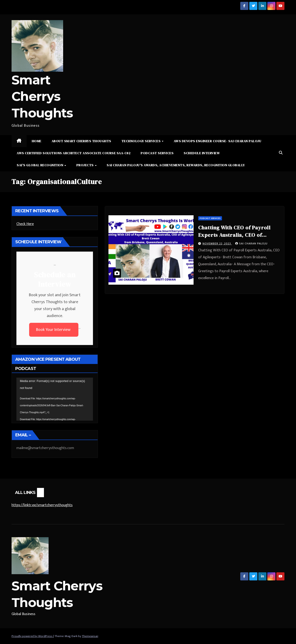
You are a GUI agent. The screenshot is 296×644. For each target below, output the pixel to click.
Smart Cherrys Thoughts (42, 96)
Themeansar (90, 636)
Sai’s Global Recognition (40, 165)
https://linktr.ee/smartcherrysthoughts (42, 505)
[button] (281, 153)
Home (37, 141)
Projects (85, 165)
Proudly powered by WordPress (32, 636)
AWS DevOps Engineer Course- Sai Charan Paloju (217, 141)
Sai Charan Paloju (251, 243)
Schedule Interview (202, 153)
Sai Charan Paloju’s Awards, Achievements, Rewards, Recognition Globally (176, 165)
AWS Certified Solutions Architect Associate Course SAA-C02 (74, 153)
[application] (55, 399)
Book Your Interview (54, 330)
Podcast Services (157, 153)
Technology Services (141, 141)
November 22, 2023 (217, 243)
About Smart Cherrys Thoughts (81, 141)
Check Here (25, 224)
